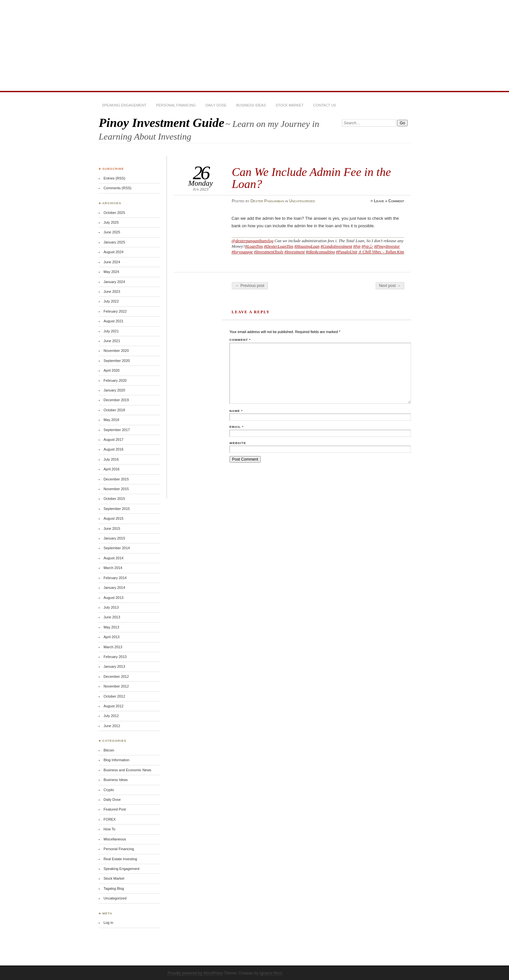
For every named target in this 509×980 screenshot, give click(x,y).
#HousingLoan (307, 246)
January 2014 (114, 588)
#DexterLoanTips (279, 246)
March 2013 (113, 647)
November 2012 (116, 686)
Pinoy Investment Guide (161, 123)
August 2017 (113, 440)
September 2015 (117, 509)
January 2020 (114, 390)
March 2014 (113, 568)
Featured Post (115, 809)
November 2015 (116, 489)
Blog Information (117, 760)
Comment (240, 340)
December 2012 (116, 676)
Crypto (109, 790)
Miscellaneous (115, 839)
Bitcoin (109, 750)
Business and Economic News (127, 770)
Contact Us (325, 105)
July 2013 (111, 607)
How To (109, 829)
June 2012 (112, 726)
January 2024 (114, 282)
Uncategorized (302, 201)
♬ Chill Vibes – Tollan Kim (381, 252)
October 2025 (114, 213)
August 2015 (113, 518)
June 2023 (112, 292)
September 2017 (117, 430)
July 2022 (111, 301)
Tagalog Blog (114, 888)
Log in (108, 923)
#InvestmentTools (269, 252)
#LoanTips (254, 246)
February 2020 (115, 380)
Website (238, 443)
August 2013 (113, 598)
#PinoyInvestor (387, 246)
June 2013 (112, 617)
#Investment (295, 252)
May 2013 (111, 627)
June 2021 (112, 341)
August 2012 (113, 706)
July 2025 (111, 222)
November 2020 (116, 351)
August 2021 (113, 321)
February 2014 (115, 578)
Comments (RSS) (118, 188)
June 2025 (112, 232)
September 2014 (117, 548)
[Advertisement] (255, 45)
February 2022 (115, 311)
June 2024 (112, 262)
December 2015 (116, 479)
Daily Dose (216, 105)
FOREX (110, 819)
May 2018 (111, 420)
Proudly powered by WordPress (195, 973)
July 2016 (111, 459)
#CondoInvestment (336, 246)
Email (236, 427)
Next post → (390, 286)
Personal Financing (176, 105)
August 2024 (113, 252)
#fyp (357, 246)
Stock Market (290, 105)
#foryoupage (242, 252)
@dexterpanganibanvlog (252, 241)
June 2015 (112, 528)
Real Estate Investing (120, 859)
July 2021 (111, 331)
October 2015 (114, 499)
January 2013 (114, 666)
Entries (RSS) (114, 178)
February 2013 (115, 657)
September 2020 (117, 361)
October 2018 (114, 410)
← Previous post (250, 286)
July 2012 (111, 716)
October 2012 (114, 696)
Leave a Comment (389, 201)
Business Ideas (251, 105)
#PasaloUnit (347, 252)
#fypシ (367, 246)
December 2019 (116, 400)
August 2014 (113, 558)
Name (236, 411)
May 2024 (111, 272)
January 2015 (114, 538)
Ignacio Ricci (271, 973)
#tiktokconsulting (320, 252)
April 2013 (112, 637)
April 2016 (112, 469)
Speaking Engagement (124, 105)
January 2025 (114, 242)
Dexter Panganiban (267, 201)
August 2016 (113, 449)
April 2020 (112, 370)
